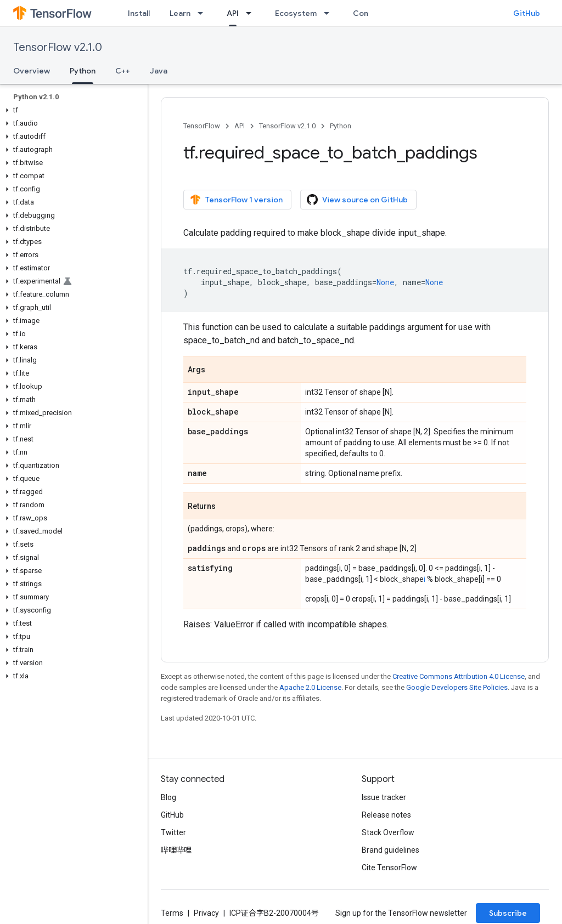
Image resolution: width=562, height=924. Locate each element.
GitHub (527, 13)
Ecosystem (296, 13)
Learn (180, 13)
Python (341, 126)
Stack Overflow (388, 832)
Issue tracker (384, 797)
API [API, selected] (233, 13)
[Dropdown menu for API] (252, 13)
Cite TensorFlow (389, 868)
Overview (32, 71)
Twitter (173, 832)
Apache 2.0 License (310, 687)
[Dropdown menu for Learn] (204, 13)
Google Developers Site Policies (457, 687)
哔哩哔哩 (176, 850)
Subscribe (508, 913)
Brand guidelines (390, 850)
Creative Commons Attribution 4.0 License (459, 676)
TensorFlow (202, 126)
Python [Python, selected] (83, 71)
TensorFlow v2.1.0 (58, 47)
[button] (72, 110)
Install (139, 13)
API (240, 126)
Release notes (386, 815)
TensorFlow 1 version (236, 200)
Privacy (206, 913)
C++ (123, 71)
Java (159, 71)
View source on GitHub (357, 200)
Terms (172, 913)
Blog (168, 797)
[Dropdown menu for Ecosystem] (330, 13)
